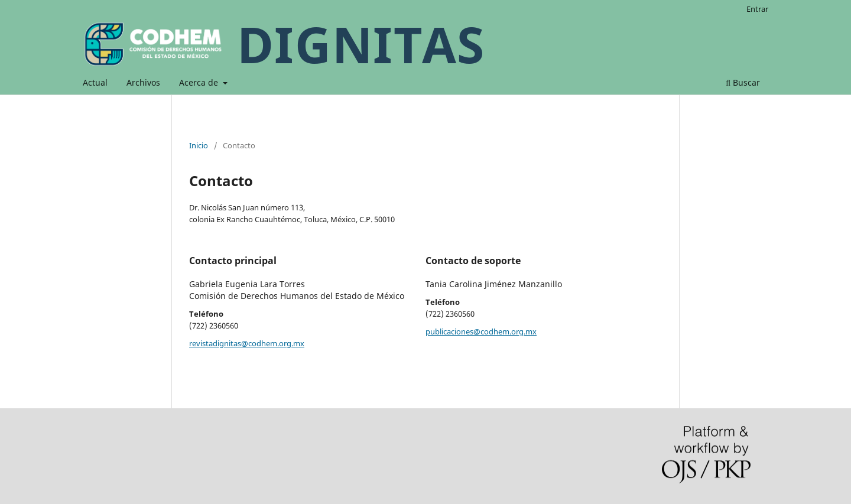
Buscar (743, 82)
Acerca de (200, 82)
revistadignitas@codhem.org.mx (247, 343)
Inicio (199, 145)
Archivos (143, 82)
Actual (95, 82)
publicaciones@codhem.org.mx (481, 331)
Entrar (757, 9)
